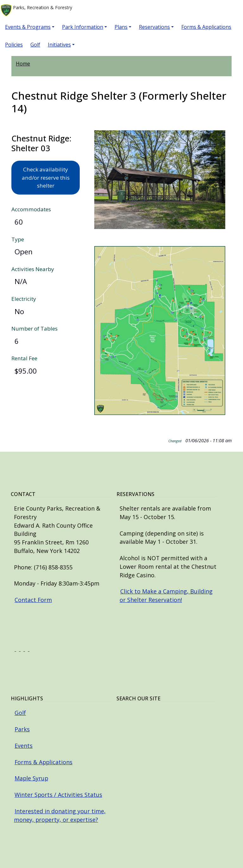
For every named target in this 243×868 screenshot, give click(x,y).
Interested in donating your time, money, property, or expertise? (60, 815)
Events (24, 746)
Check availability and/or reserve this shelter (46, 177)
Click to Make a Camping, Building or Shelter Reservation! (166, 595)
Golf (35, 45)
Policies (14, 45)
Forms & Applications (206, 27)
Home (23, 64)
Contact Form (33, 600)
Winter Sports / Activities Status (58, 795)
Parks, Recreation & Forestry (36, 10)
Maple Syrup (31, 778)
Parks (22, 729)
